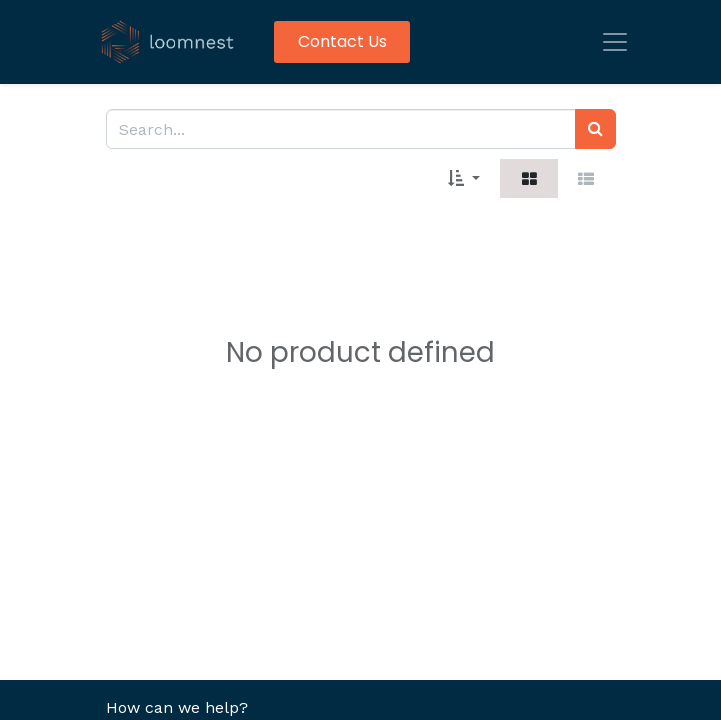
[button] (464, 178)
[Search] (595, 129)
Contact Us (342, 41)
